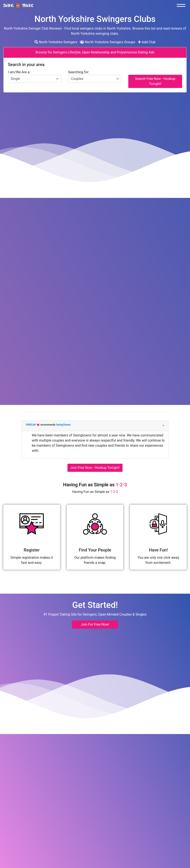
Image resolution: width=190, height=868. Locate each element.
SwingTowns (63, 425)
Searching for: (79, 72)
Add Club (147, 42)
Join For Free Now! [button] (95, 624)
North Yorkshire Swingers (56, 42)
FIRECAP (31, 425)
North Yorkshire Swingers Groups (108, 42)
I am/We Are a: (19, 72)
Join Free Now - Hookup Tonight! (95, 468)
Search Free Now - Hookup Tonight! (155, 81)
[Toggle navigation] (182, 5)
